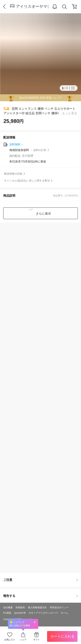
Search (65, 7)
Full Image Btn (73, 88)
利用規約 (20, 607)
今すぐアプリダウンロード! (43, 613)
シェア (23, 640)
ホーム (64, 613)
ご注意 (40, 580)
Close (35, 622)
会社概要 (8, 607)
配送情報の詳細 (13, 174)
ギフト (37, 640)
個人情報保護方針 (37, 607)
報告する (40, 596)
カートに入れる (62, 636)
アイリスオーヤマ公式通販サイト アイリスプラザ (33, 6)
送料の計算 (40, 150)
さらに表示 (43, 214)
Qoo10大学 (20, 613)
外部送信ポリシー (59, 607)
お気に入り (10, 640)
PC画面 (7, 613)
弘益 (6, 109)
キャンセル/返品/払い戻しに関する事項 (27, 181)
